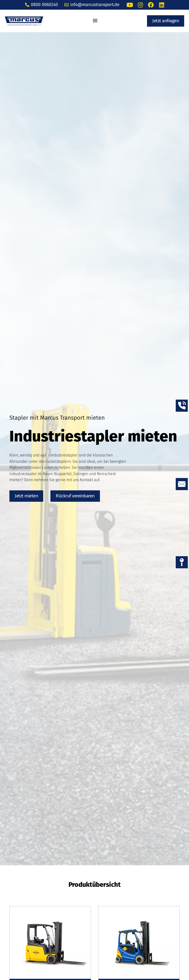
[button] (95, 21)
